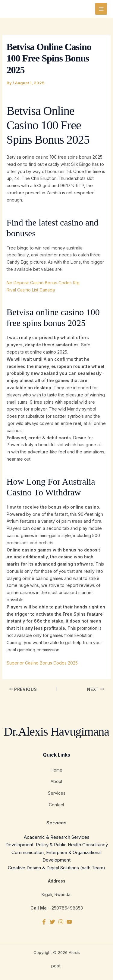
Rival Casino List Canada (31, 290)
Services (57, 793)
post (56, 966)
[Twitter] (52, 922)
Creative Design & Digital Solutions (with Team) (56, 868)
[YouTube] (69, 922)
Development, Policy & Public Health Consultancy (57, 845)
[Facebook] (44, 922)
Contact (56, 805)
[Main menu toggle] (101, 9)
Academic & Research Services (57, 837)
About (56, 781)
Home (56, 770)
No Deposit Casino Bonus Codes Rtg (43, 283)
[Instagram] (61, 922)
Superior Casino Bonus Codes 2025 (42, 663)
